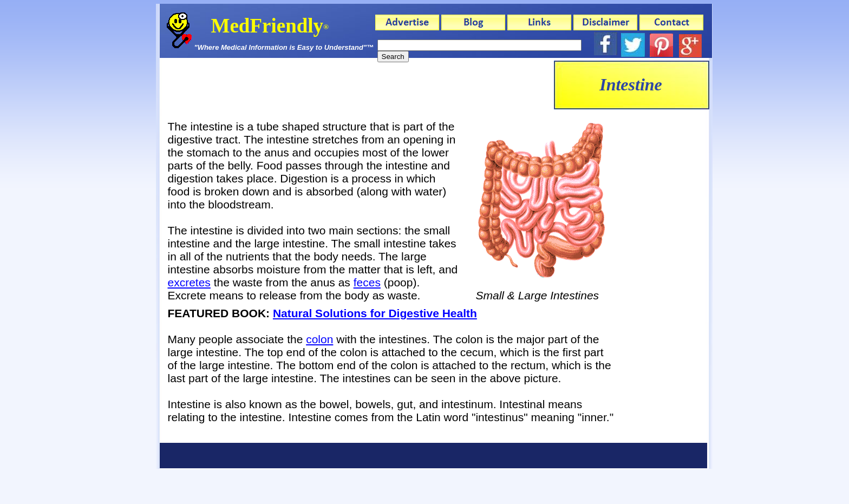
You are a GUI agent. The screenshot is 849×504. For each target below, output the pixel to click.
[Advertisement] (357, 85)
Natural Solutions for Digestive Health (375, 313)
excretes (189, 282)
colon (319, 339)
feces (367, 282)
